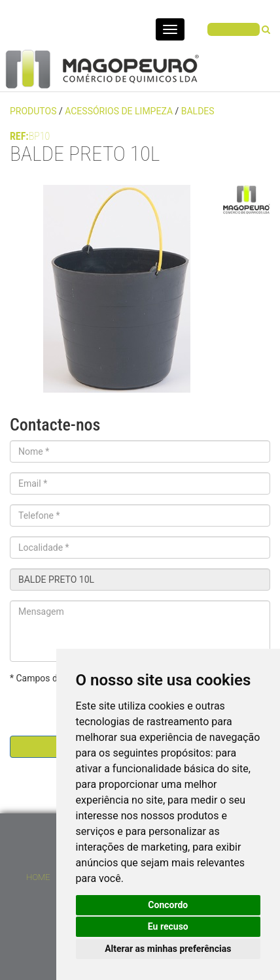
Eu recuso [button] (168, 926)
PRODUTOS (34, 111)
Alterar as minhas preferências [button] (168, 949)
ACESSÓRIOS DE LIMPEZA (119, 111)
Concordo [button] (168, 905)
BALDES (198, 111)
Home (38, 877)
